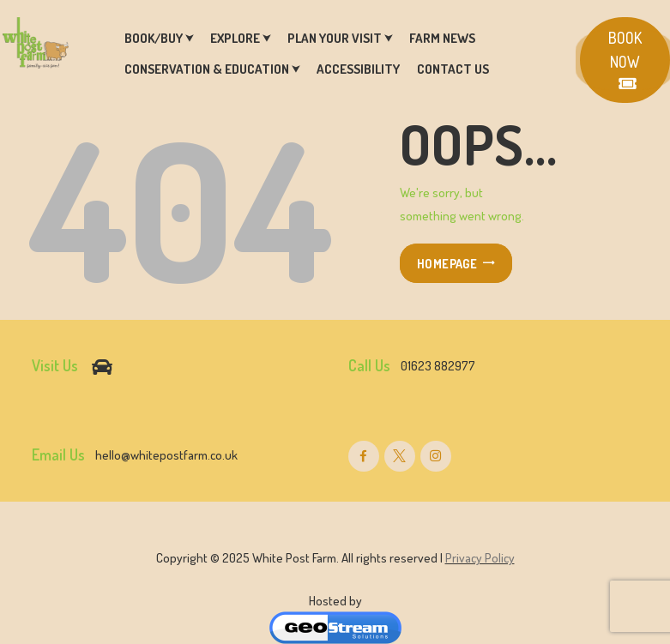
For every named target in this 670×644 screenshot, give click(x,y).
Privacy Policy (480, 558)
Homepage (447, 263)
